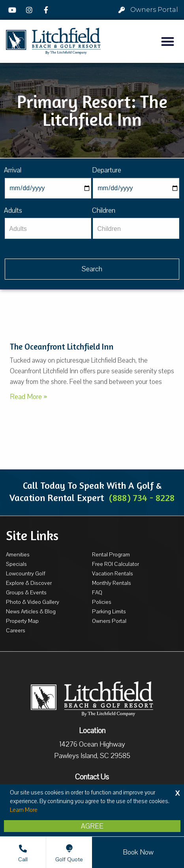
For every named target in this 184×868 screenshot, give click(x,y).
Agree (92, 826)
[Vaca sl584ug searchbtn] (92, 269)
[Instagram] (30, 10)
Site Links (32, 535)
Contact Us (92, 777)
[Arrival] (48, 188)
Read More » (28, 397)
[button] (168, 41)
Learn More (24, 810)
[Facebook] (47, 10)
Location (92, 731)
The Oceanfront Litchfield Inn (62, 347)
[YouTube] (13, 10)
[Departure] (136, 188)
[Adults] (48, 228)
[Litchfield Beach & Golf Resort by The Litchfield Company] (53, 42)
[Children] (136, 228)
